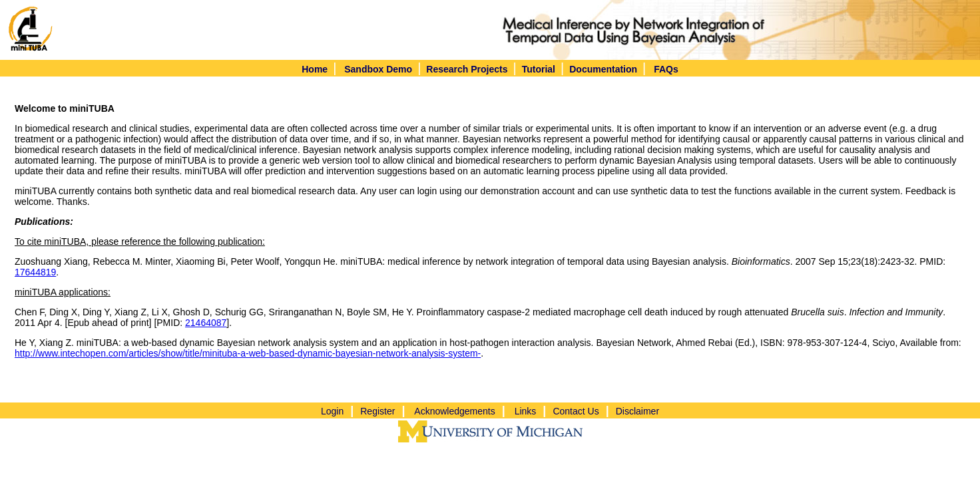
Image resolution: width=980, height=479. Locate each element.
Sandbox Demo (378, 69)
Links (526, 411)
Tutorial (539, 69)
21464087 (206, 323)
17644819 (35, 272)
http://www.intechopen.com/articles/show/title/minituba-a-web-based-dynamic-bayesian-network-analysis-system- (248, 353)
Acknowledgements (454, 411)
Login (332, 411)
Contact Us (576, 411)
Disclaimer (637, 411)
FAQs (666, 69)
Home (315, 69)
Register (377, 411)
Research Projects (467, 69)
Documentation (603, 69)
